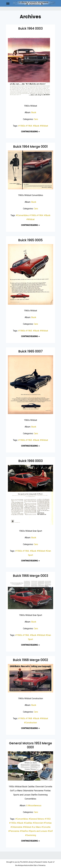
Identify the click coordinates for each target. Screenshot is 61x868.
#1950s (13, 823)
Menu (9, 3)
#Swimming (30, 835)
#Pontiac (48, 823)
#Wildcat (44, 126)
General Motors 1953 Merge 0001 (30, 745)
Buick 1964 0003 (30, 28)
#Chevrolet (38, 823)
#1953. (48, 819)
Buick (34, 112)
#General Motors (36, 819)
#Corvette (46, 827)
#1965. (29, 331)
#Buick (36, 126)
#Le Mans (36, 827)
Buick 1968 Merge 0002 (30, 660)
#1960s (22, 126)
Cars (36, 119)
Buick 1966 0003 (30, 461)
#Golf (50, 831)
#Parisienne (14, 831)
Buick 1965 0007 (30, 351)
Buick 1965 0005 (30, 240)
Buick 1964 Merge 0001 (30, 147)
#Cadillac (28, 823)
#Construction (30, 723)
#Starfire (24, 831)
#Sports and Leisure (38, 831)
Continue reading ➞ (30, 132)
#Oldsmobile (16, 827)
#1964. (29, 126)
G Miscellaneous (34, 806)
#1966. (26, 551)
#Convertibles (22, 215)
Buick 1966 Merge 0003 (30, 576)
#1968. (29, 718)
